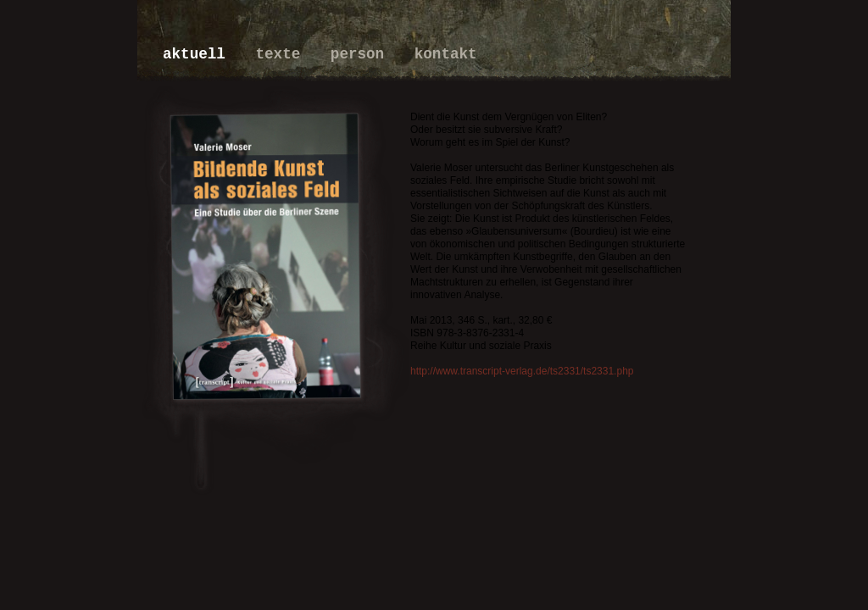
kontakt (446, 54)
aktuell (198, 54)
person (362, 54)
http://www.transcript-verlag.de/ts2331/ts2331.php (522, 371)
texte (282, 54)
